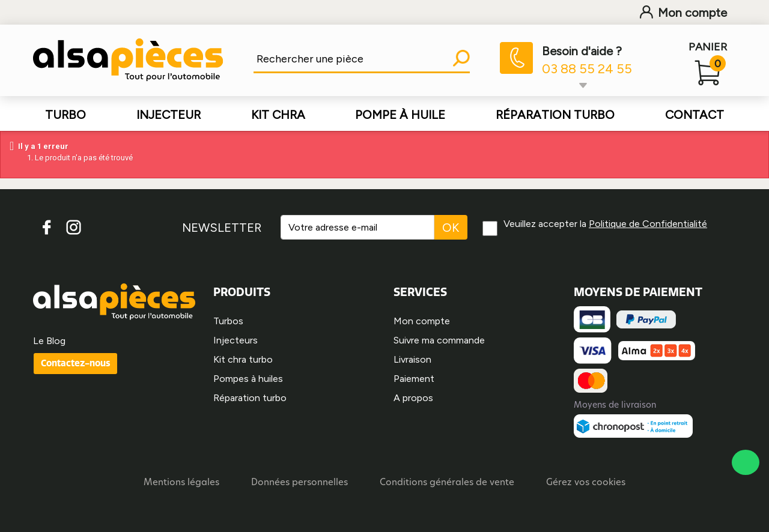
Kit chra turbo (243, 359)
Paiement (414, 379)
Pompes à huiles (248, 379)
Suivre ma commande (439, 340)
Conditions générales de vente (447, 483)
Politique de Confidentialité (648, 224)
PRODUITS (242, 292)
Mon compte (683, 13)
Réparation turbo (250, 398)
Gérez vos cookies (586, 483)
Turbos (228, 321)
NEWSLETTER (222, 228)
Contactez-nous (75, 363)
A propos (413, 398)
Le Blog (49, 341)
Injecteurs (236, 340)
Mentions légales (181, 483)
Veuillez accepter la (605, 224)
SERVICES (420, 292)
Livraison (412, 359)
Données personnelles (299, 483)
